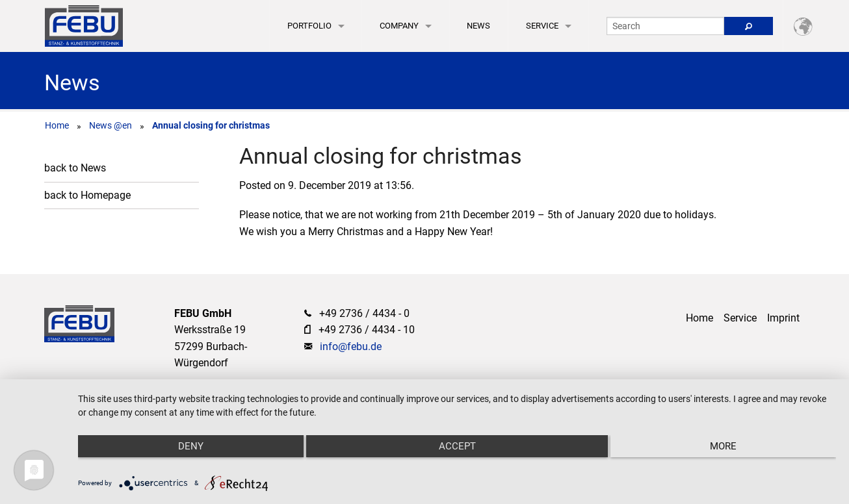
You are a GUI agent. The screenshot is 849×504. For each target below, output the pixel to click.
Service (542, 26)
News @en (111, 125)
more (723, 446)
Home (57, 125)
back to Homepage (87, 195)
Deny (191, 446)
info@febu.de (351, 346)
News (478, 26)
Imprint (783, 318)
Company (399, 26)
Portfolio (309, 26)
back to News (75, 168)
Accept (457, 446)
